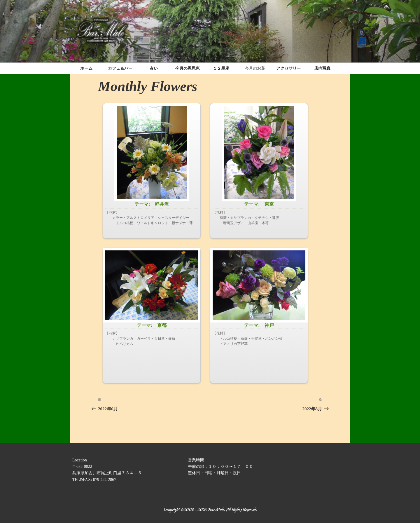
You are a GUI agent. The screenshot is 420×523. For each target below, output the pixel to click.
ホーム (86, 68)
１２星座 (221, 68)
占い (154, 68)
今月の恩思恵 (188, 68)
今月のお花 (255, 68)
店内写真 (322, 68)
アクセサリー (288, 68)
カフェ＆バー (120, 68)
